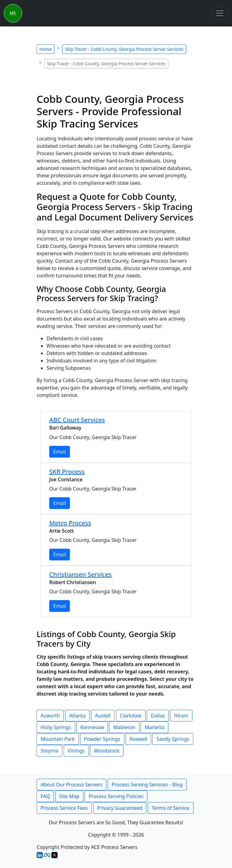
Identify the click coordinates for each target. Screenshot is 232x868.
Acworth (50, 716)
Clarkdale (131, 716)
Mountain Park (58, 739)
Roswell (138, 739)
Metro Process (70, 523)
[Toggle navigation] (220, 13)
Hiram (181, 716)
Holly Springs (56, 727)
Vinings (76, 751)
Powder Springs (102, 739)
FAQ (45, 796)
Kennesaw (92, 727)
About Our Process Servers (71, 785)
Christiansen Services (80, 574)
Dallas (158, 716)
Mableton (124, 727)
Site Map (69, 796)
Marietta (154, 727)
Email (60, 452)
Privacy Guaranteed (120, 808)
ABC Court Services (77, 420)
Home (46, 49)
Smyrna (49, 751)
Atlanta (78, 716)
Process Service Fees (64, 808)
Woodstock (107, 751)
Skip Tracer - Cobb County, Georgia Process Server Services (124, 49)
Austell (103, 716)
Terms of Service (171, 808)
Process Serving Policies (116, 796)
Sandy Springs (173, 739)
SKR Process (67, 472)
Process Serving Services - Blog (147, 785)
